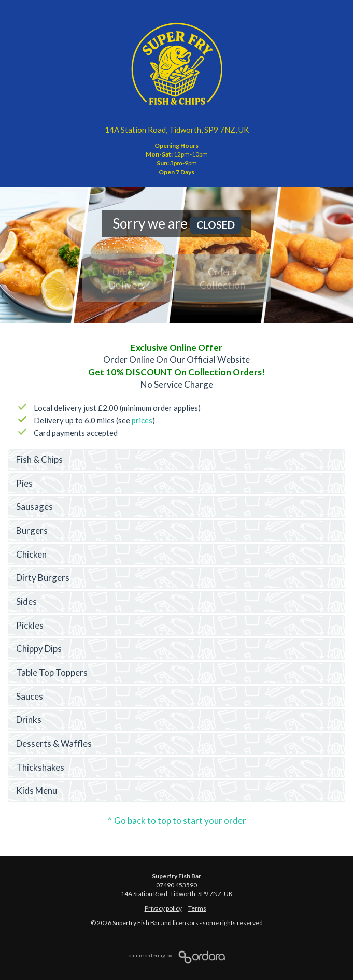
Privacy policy (163, 908)
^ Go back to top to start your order (177, 821)
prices (142, 420)
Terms (197, 908)
